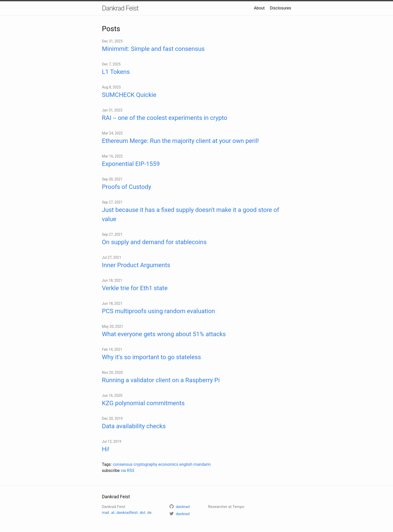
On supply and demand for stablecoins (154, 242)
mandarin (202, 464)
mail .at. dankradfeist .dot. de (127, 513)
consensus (123, 464)
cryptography (145, 464)
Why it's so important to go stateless (151, 357)
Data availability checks (134, 426)
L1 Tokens (116, 72)
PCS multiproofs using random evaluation (159, 311)
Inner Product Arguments (136, 265)
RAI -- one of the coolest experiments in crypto (165, 118)
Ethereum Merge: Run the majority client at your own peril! (181, 141)
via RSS (127, 471)
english (186, 464)
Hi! (106, 449)
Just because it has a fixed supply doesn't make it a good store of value (191, 214)
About (259, 8)
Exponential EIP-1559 (131, 164)
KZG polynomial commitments (143, 403)
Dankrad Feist (120, 8)
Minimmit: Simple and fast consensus (153, 49)
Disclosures (280, 8)
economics (168, 464)
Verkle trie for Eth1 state (135, 288)
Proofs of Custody (127, 187)
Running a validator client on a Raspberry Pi (161, 380)
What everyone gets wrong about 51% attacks (164, 334)
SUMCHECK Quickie (129, 95)
